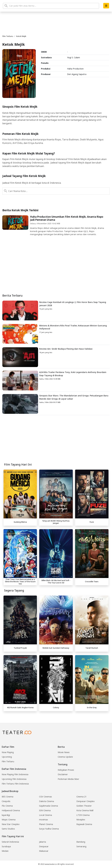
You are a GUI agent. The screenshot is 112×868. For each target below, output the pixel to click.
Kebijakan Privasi (66, 770)
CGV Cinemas (45, 797)
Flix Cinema (7, 806)
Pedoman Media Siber (68, 779)
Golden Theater (84, 806)
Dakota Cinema (47, 801)
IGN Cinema (45, 810)
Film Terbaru (8, 761)
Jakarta (43, 842)
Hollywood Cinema (11, 810)
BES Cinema (8, 797)
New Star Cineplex (11, 824)
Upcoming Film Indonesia (14, 779)
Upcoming (7, 757)
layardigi (6, 815)
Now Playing (8, 752)
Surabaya (6, 846)
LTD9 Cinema (83, 815)
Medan (5, 851)
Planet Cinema (46, 824)
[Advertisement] (56, 440)
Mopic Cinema (9, 820)
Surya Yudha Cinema (49, 829)
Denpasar (44, 846)
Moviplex (81, 820)
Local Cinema (45, 815)
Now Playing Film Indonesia (15, 774)
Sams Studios (8, 829)
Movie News (64, 752)
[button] (106, 6)
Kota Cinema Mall (85, 810)
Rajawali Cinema (84, 824)
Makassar (44, 851)
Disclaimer (63, 774)
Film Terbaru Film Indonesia (15, 784)
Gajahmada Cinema (48, 806)
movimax (44, 820)
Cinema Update (65, 757)
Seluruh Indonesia (10, 842)
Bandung (81, 842)
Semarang (81, 846)
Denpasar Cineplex (86, 801)
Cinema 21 (81, 797)
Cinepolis (6, 801)
